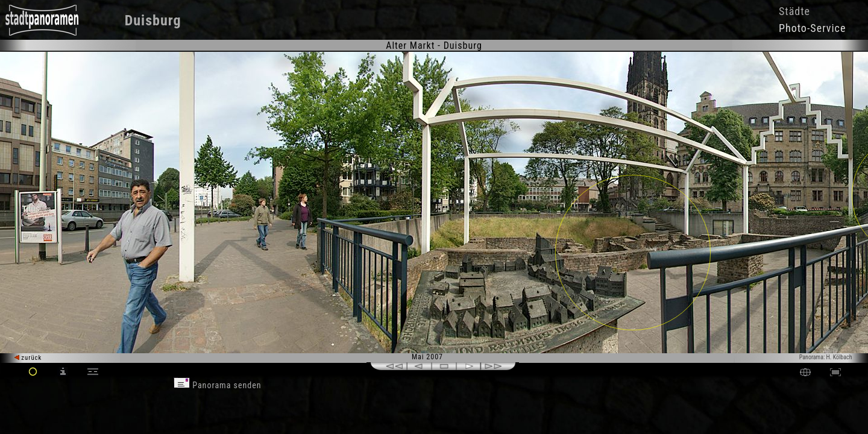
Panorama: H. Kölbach (826, 357)
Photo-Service (812, 28)
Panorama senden (218, 385)
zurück (28, 358)
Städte (794, 11)
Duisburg (153, 20)
